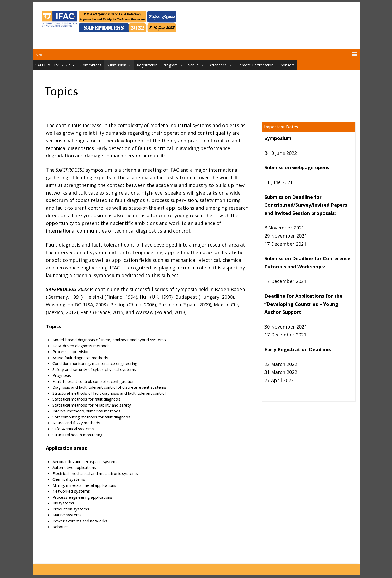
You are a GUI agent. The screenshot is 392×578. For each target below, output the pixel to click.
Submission (119, 65)
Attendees (221, 65)
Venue (196, 65)
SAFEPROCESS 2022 (55, 65)
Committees (91, 65)
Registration (147, 65)
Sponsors (287, 65)
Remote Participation (255, 65)
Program (173, 65)
